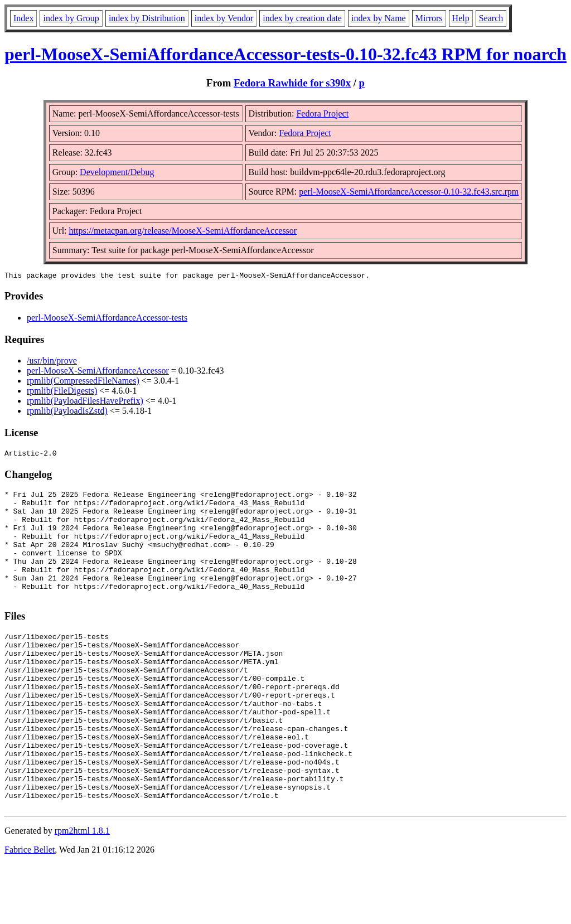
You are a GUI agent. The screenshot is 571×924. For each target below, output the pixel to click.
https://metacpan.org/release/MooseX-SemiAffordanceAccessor (183, 231)
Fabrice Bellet (30, 910)
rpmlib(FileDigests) (62, 392)
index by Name (379, 18)
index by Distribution (147, 18)
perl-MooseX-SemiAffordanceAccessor (98, 372)
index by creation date (302, 18)
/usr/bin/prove (52, 362)
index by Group (71, 18)
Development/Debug (117, 172)
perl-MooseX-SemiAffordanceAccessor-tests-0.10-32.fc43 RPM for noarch (285, 54)
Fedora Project (322, 113)
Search (491, 18)
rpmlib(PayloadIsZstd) (67, 412)
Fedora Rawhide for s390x (292, 83)
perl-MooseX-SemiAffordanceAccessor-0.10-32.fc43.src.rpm (409, 192)
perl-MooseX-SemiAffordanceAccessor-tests (107, 319)
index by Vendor (224, 18)
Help (461, 18)
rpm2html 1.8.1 (82, 891)
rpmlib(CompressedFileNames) (83, 382)
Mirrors (429, 18)
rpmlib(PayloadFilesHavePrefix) (85, 402)
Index (23, 18)
